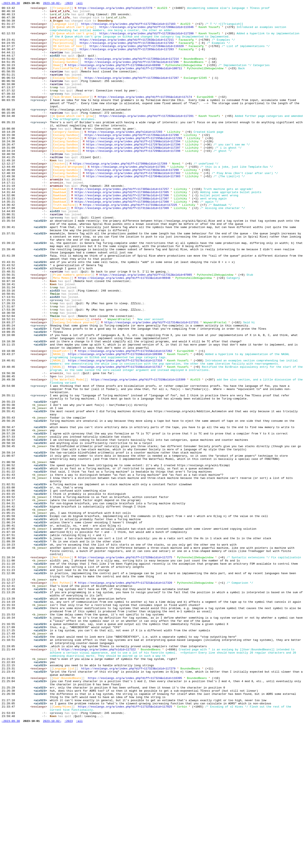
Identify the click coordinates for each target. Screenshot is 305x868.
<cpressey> (40, 120)
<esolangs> (40, 9)
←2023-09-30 (11, 4)
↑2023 (69, 4)
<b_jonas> (40, 485)
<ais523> (41, 264)
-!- (45, 13)
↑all (79, 4)
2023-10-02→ (52, 4)
